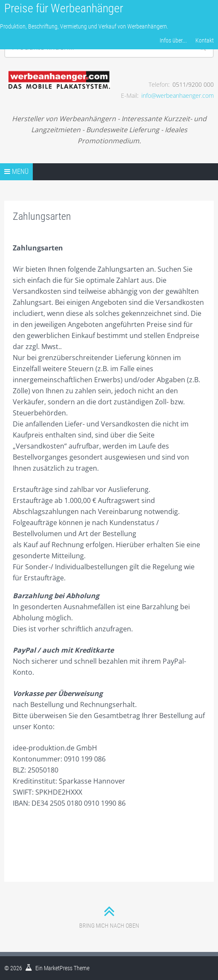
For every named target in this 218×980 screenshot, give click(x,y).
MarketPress (58, 968)
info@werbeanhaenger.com (178, 95)
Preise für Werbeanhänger (64, 8)
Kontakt (205, 40)
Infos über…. (173, 40)
